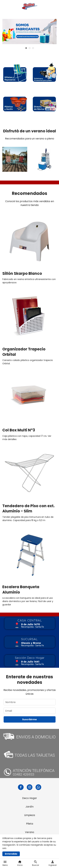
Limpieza (30, 815)
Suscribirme (29, 719)
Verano (30, 832)
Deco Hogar (30, 798)
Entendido (11, 854)
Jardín (29, 807)
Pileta (30, 824)
